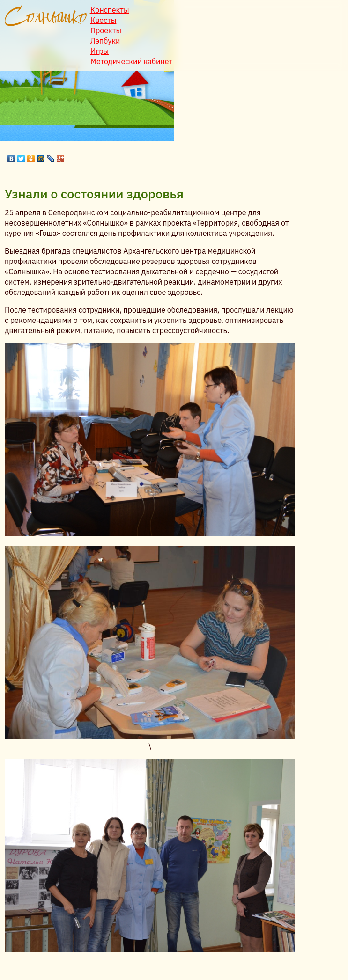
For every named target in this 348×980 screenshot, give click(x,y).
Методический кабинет (131, 61)
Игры (100, 51)
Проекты (106, 30)
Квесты (103, 20)
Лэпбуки (105, 41)
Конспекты (110, 10)
